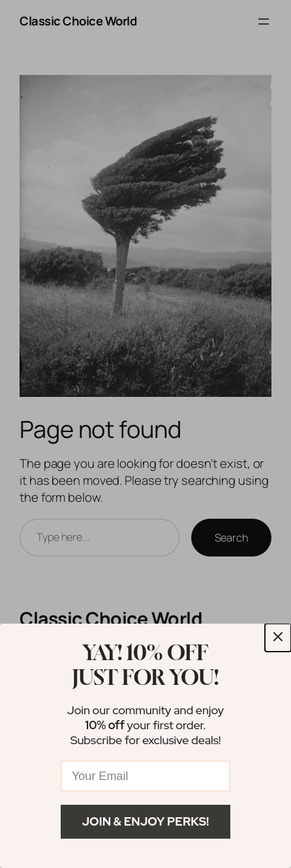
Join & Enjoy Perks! (146, 821)
